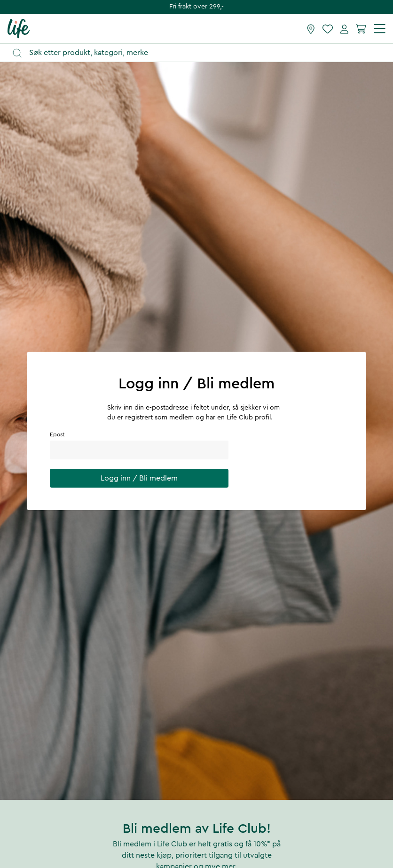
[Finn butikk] (311, 29)
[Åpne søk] (201, 53)
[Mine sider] (344, 29)
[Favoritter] (328, 29)
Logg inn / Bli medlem (139, 478)
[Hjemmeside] (19, 28)
